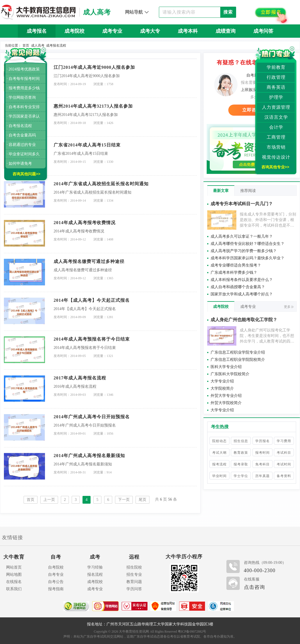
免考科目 (262, 464)
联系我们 (14, 589)
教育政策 (241, 453)
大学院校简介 (222, 388)
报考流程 (219, 464)
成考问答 (263, 31)
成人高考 (38, 45)
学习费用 (284, 441)
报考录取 (241, 464)
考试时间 (284, 464)
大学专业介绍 (222, 381)
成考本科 (188, 31)
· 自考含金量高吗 (21, 135)
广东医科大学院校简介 (230, 374)
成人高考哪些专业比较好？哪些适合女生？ (247, 244)
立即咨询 (252, 110)
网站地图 (14, 575)
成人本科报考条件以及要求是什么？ (242, 280)
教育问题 (134, 582)
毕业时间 (219, 476)
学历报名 (262, 441)
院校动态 (219, 441)
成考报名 (37, 31)
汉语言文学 (276, 117)
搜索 (228, 12)
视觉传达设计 (276, 157)
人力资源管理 (276, 107)
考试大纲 (219, 453)
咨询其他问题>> (26, 174)
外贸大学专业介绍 (226, 396)
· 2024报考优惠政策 (23, 69)
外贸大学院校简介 (226, 403)
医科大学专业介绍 (226, 367)
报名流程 (95, 575)
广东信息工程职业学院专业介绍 (238, 352)
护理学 (276, 97)
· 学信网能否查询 (21, 97)
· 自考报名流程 (19, 126)
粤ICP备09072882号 (192, 632)
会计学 (276, 127)
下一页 (124, 500)
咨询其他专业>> (275, 167)
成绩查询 (226, 31)
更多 (289, 307)
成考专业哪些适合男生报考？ (236, 265)
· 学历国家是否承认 (23, 116)
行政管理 (276, 77)
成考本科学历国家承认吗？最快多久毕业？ (247, 258)
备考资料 (284, 476)
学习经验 (95, 567)
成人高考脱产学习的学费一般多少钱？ (244, 251)
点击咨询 (254, 587)
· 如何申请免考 (19, 163)
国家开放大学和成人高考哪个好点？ (242, 294)
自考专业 (56, 575)
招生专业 (134, 575)
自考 (56, 557)
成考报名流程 (56, 45)
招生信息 (241, 441)
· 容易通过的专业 (21, 145)
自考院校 (56, 567)
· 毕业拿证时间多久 (23, 154)
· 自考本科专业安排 (23, 107)
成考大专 (150, 31)
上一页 (49, 500)
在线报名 (14, 582)
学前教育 (276, 67)
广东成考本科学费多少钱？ (234, 272)
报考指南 (56, 589)
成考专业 (112, 31)
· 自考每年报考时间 (23, 79)
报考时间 (262, 453)
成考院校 (74, 31)
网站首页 (14, 567)
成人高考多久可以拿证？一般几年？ (242, 236)
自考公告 (56, 582)
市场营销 (276, 147)
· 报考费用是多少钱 (23, 88)
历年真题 (150, 44)
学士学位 (241, 476)
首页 (26, 45)
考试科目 (284, 453)
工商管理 (276, 137)
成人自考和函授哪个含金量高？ (238, 287)
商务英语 (276, 87)
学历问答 (134, 589)
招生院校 (134, 567)
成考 (95, 557)
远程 (134, 557)
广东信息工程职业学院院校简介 (238, 360)
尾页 (142, 500)
